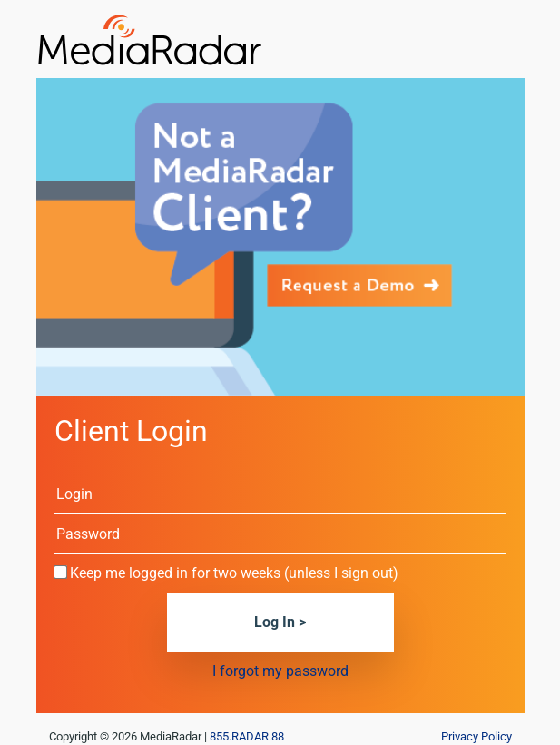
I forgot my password (280, 671)
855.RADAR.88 (247, 736)
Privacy (476, 736)
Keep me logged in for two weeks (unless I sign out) (234, 573)
